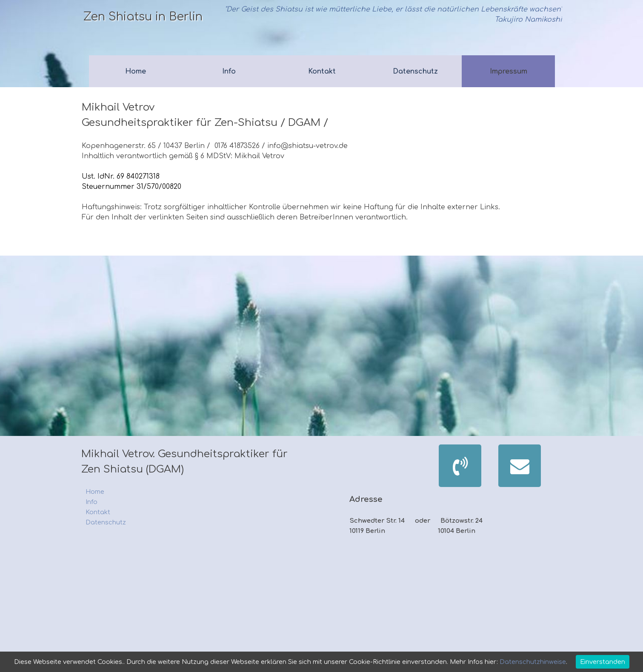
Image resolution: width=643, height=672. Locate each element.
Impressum (509, 71)
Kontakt (322, 71)
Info (229, 71)
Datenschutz (415, 71)
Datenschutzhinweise (532, 662)
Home (136, 71)
